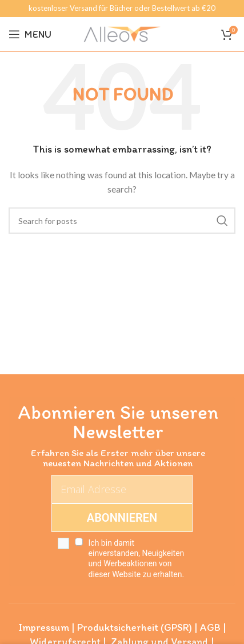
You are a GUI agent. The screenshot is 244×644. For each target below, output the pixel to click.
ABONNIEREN (122, 518)
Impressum (44, 627)
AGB (210, 627)
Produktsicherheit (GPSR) (135, 627)
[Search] (122, 221)
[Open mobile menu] (30, 34)
